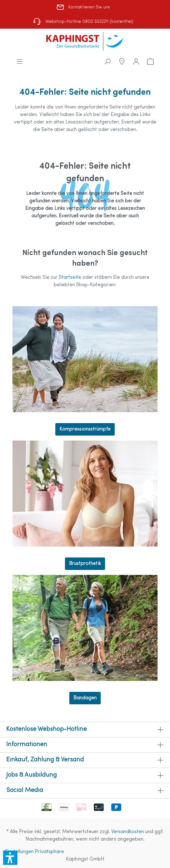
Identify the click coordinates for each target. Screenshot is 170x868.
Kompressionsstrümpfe (85, 429)
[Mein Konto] (136, 62)
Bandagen (85, 698)
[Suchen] (108, 62)
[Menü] (20, 62)
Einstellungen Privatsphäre (34, 852)
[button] (10, 858)
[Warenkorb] (150, 62)
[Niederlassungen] (122, 62)
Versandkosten (128, 832)
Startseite (71, 277)
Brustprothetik (85, 564)
